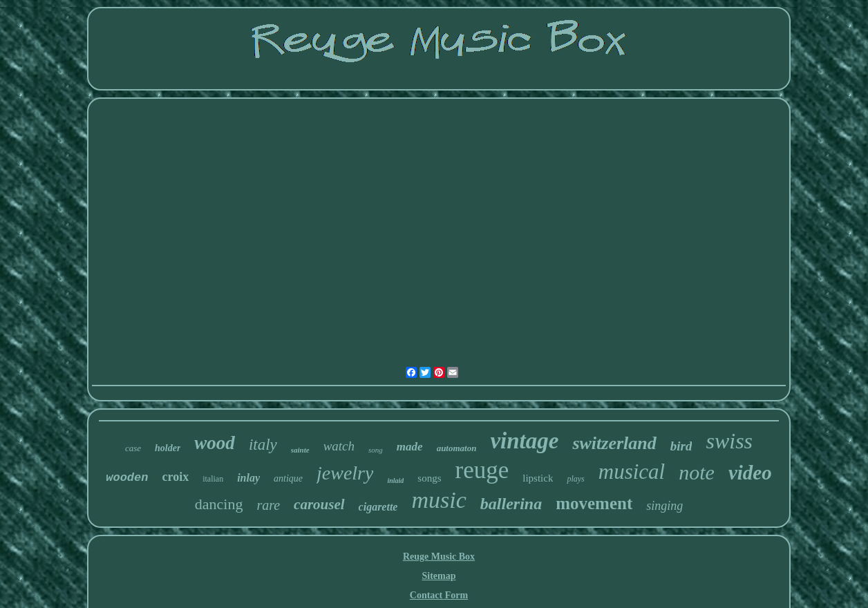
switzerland (614, 443)
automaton (457, 448)
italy (263, 445)
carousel (319, 504)
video (750, 473)
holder (168, 448)
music (438, 500)
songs (429, 478)
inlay (248, 478)
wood (215, 443)
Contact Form (439, 595)
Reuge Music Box (439, 557)
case (133, 448)
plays (575, 479)
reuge (482, 470)
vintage (524, 441)
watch (339, 446)
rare (268, 505)
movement (594, 503)
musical (632, 472)
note (697, 472)
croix (175, 477)
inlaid (395, 481)
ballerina (511, 504)
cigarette (378, 507)
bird (681, 446)
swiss (729, 441)
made (410, 447)
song (376, 450)
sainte (300, 450)
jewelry (345, 473)
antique (288, 478)
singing (664, 506)
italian (213, 479)
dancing (219, 504)
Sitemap (438, 576)
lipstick (538, 478)
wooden (127, 478)
